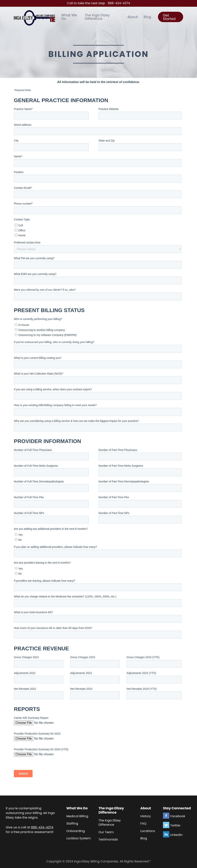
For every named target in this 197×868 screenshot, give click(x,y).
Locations (148, 831)
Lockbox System (79, 838)
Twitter (175, 825)
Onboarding (76, 831)
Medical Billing (77, 816)
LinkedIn (176, 835)
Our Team (106, 832)
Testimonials (108, 839)
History (145, 816)
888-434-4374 (119, 3)
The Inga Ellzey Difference (110, 823)
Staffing (72, 823)
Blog (144, 838)
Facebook (178, 816)
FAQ (143, 823)
